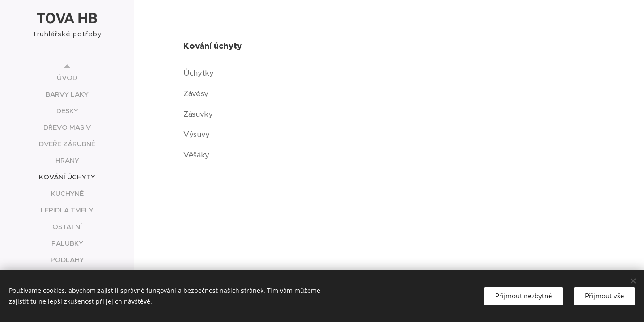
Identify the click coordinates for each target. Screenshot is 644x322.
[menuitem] (67, 78)
